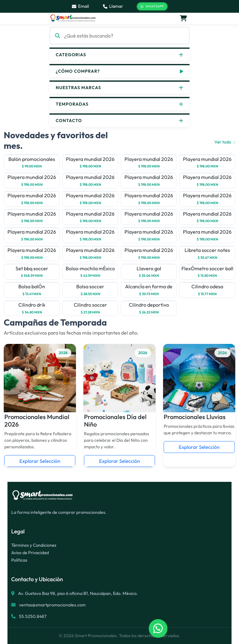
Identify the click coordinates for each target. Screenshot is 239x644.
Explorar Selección (40, 461)
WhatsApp (152, 7)
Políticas (19, 560)
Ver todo (225, 142)
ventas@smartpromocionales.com (52, 605)
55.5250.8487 (32, 616)
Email (80, 6)
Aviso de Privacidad (30, 553)
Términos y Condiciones (34, 545)
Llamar (113, 6)
